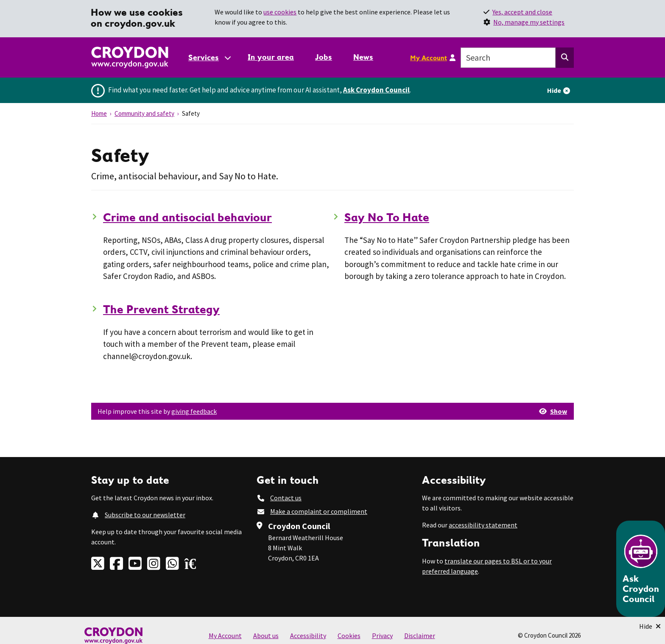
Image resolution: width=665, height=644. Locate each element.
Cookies (349, 636)
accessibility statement (483, 525)
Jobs (324, 57)
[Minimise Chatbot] (650, 626)
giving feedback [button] (194, 411)
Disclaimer (420, 636)
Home (99, 113)
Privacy (382, 636)
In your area (271, 57)
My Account (429, 58)
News (363, 57)
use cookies (280, 12)
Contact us (286, 498)
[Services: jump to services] (209, 57)
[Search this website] (565, 58)
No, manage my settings (529, 22)
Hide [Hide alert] (554, 90)
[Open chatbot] (641, 569)
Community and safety (144, 113)
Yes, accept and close (522, 12)
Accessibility (308, 636)
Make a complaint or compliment (319, 511)
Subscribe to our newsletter (145, 515)
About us (266, 636)
